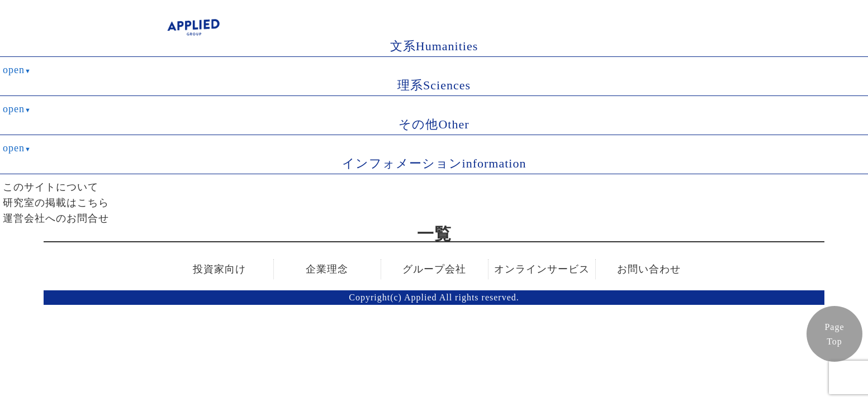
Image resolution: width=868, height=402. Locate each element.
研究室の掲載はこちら (56, 203)
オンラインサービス (542, 269)
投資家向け (219, 269)
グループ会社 (434, 269)
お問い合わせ (649, 269)
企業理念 (327, 269)
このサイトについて (51, 187)
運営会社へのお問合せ (56, 218)
